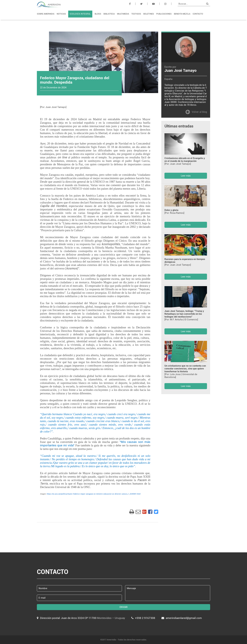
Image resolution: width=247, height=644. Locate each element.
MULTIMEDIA (123, 14)
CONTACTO (198, 14)
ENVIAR (124, 607)
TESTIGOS (136, 14)
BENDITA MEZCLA (182, 14)
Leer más (186, 176)
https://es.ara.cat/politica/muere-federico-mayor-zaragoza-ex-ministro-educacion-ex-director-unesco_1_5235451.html (93, 494)
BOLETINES (149, 14)
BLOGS (98, 14)
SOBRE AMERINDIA (46, 14)
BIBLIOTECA (109, 14)
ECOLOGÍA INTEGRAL (80, 14)
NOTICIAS (61, 14)
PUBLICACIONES (164, 14)
